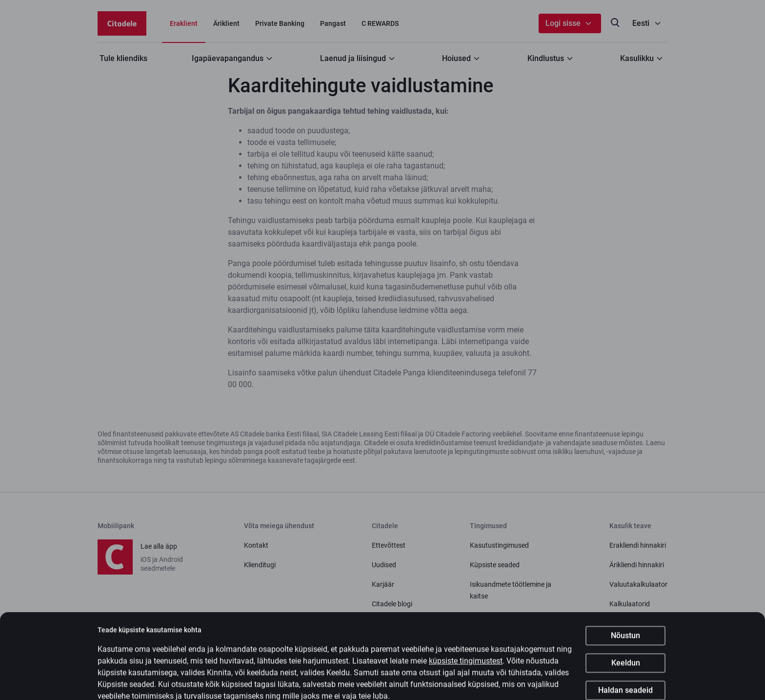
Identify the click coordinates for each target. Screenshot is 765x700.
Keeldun (626, 671)
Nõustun (625, 644)
